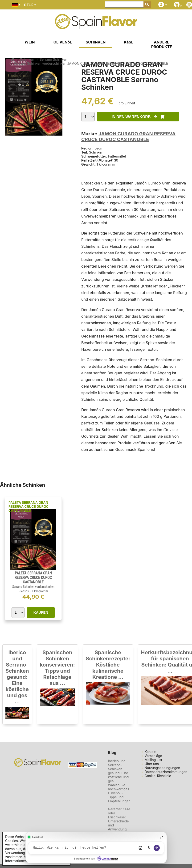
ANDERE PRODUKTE (162, 44)
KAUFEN (41, 612)
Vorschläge (153, 756)
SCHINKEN (96, 42)
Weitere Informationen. (21, 859)
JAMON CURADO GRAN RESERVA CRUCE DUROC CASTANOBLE (128, 137)
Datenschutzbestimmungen (166, 772)
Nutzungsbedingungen (162, 768)
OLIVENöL (63, 42)
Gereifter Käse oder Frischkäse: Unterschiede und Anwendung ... (119, 819)
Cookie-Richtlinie (158, 776)
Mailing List (153, 760)
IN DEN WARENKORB (138, 117)
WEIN (30, 42)
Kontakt (151, 752)
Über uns (152, 764)
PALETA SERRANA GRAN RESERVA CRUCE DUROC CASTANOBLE (29, 507)
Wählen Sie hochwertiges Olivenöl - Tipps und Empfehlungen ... (119, 795)
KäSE (129, 42)
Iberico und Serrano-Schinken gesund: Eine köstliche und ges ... (17, 677)
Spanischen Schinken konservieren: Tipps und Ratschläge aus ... (57, 668)
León (98, 148)
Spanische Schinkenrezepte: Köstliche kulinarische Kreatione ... (108, 665)
